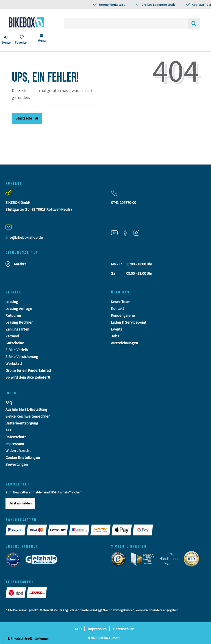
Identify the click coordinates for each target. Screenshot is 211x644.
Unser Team (121, 302)
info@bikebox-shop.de (24, 237)
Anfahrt (20, 264)
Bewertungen (17, 464)
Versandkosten (80, 610)
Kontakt (117, 309)
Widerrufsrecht (18, 451)
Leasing (12, 302)
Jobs (115, 336)
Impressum (15, 444)
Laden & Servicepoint (129, 322)
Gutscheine (15, 343)
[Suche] (194, 23)
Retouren (13, 315)
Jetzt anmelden (20, 503)
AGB (9, 430)
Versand (12, 336)
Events (117, 329)
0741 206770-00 (123, 202)
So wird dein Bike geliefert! (28, 377)
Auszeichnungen (124, 343)
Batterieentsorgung (22, 423)
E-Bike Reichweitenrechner (28, 416)
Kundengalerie (123, 315)
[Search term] (126, 23)
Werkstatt (14, 363)
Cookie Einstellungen (23, 457)
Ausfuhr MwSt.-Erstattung (26, 409)
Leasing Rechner (19, 322)
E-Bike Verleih (17, 350)
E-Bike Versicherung (22, 357)
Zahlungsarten (17, 329)
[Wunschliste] (22, 41)
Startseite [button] (27, 118)
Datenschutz (16, 437)
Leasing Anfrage (19, 309)
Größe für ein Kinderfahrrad (28, 370)
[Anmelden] (6, 41)
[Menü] (42, 40)
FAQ (9, 402)
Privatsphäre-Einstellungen (28, 638)
